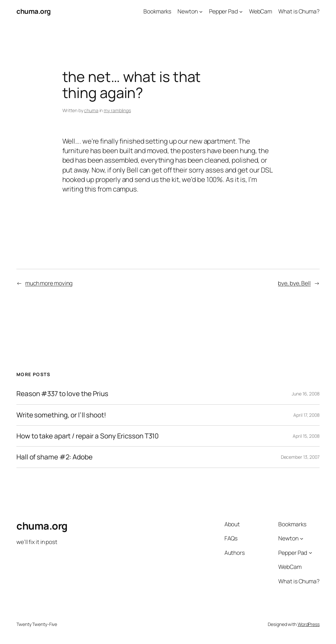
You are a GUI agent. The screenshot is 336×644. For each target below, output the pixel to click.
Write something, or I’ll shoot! (61, 415)
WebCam (261, 11)
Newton (188, 11)
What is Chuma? (299, 11)
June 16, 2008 (306, 394)
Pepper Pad (223, 11)
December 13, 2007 (300, 457)
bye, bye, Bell (294, 283)
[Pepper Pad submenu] (241, 11)
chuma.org (34, 11)
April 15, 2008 (306, 436)
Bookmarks (157, 11)
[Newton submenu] (201, 11)
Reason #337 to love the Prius (62, 394)
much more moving (49, 283)
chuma (91, 110)
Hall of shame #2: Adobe (54, 457)
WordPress (309, 624)
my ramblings (117, 110)
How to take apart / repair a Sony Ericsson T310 (88, 436)
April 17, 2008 (306, 415)
